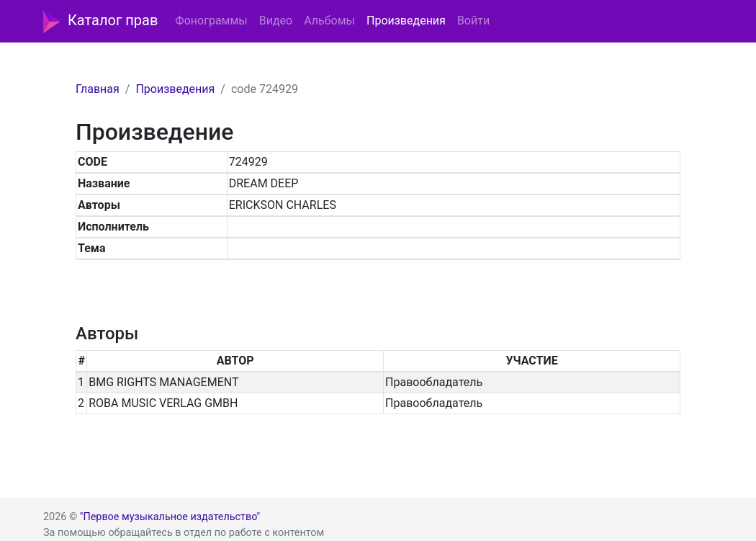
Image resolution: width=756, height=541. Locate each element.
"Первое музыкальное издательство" (170, 517)
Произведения (406, 21)
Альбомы (329, 21)
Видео (276, 21)
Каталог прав (100, 22)
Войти (473, 21)
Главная (98, 89)
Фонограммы (211, 21)
